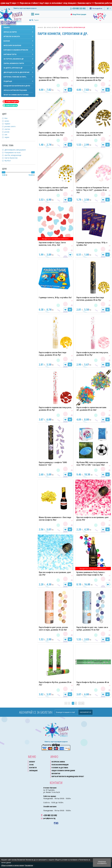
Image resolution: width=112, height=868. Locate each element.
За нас (31, 765)
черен (8, 137)
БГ (108, 8)
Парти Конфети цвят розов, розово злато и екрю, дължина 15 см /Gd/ (53, 629)
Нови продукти (10, 105)
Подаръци (8, 81)
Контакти (33, 768)
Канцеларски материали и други (17, 86)
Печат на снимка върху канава (16, 95)
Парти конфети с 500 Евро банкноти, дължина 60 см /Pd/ (54, 79)
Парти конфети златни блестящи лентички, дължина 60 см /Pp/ (90, 79)
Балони (7, 41)
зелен (8, 121)
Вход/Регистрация (79, 14)
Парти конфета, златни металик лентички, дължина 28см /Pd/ (90, 134)
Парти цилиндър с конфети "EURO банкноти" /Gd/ (53, 464)
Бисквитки (56, 773)
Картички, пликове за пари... (15, 77)
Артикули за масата (12, 36)
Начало (40, 27)
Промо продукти (11, 102)
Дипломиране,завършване (17, 150)
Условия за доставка (60, 768)
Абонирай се (86, 712)
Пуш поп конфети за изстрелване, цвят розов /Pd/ (93, 519)
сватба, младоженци (14, 155)
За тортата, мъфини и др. (14, 59)
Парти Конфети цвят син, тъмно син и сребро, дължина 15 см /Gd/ (92, 629)
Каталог (32, 762)
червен (9, 124)
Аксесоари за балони (12, 45)
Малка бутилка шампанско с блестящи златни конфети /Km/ (55, 519)
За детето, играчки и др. (13, 68)
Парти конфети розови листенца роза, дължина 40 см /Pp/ (92, 354)
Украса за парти (10, 32)
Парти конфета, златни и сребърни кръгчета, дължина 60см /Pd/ (53, 189)
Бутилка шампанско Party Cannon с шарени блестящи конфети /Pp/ (91, 574)
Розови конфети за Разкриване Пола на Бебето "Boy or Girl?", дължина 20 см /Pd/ (93, 190)
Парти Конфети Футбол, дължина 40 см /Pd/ (93, 683)
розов (8, 132)
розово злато (11, 126)
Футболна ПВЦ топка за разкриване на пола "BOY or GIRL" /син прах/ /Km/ (92, 464)
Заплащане (33, 771)
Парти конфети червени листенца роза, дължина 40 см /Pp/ (55, 409)
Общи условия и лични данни (63, 771)
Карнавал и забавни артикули (16, 50)
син (7, 135)
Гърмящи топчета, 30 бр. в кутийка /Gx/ (55, 297)
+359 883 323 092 (50, 815)
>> (83, 703)
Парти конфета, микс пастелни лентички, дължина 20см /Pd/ (52, 134)
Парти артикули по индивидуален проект (68, 776)
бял (7, 118)
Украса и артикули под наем (15, 90)
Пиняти (7, 27)
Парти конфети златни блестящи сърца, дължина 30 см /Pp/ (53, 354)
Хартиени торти (10, 54)
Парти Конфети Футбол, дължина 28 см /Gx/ (55, 683)
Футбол (9, 161)
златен (9, 129)
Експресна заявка (58, 762)
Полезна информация (60, 765)
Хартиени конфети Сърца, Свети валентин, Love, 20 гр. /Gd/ (52, 244)
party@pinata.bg (49, 818)
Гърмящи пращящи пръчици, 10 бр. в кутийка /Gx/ (92, 244)
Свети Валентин (12, 158)
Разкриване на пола (14, 152)
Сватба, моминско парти (14, 63)
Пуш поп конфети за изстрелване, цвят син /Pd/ (55, 574)
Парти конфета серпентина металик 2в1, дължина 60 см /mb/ (91, 409)
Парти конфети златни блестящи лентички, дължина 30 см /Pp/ (90, 299)
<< (66, 703)
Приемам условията (102, 863)
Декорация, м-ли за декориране (16, 72)
